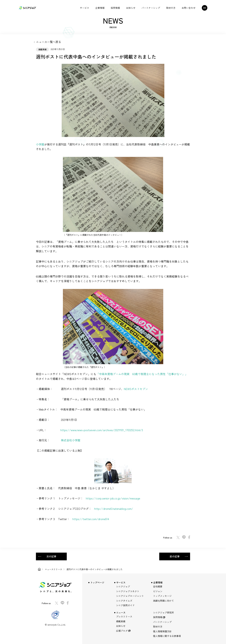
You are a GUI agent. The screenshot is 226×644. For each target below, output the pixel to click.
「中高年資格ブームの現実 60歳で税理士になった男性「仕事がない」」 (142, 374)
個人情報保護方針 (162, 631)
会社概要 (158, 586)
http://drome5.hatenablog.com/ (114, 509)
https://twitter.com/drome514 (91, 519)
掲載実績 (121, 621)
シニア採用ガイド (125, 605)
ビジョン (158, 591)
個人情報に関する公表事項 (167, 636)
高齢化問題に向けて (163, 601)
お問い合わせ (189, 8)
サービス (84, 8)
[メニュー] (206, 8)
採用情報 (115, 8)
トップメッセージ (162, 596)
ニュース (121, 612)
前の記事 (175, 556)
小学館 (40, 144)
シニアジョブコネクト (128, 591)
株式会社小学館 (71, 440)
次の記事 (51, 556)
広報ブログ (122, 631)
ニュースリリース (53, 569)
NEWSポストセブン (136, 389)
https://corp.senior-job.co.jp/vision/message (113, 498)
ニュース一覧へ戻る (48, 42)
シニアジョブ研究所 (163, 612)
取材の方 (171, 8)
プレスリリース (124, 616)
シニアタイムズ (124, 601)
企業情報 (100, 8)
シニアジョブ (123, 586)
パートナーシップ (151, 8)
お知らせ (131, 8)
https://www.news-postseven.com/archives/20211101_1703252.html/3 (102, 430)
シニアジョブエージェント (130, 596)
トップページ (97, 582)
